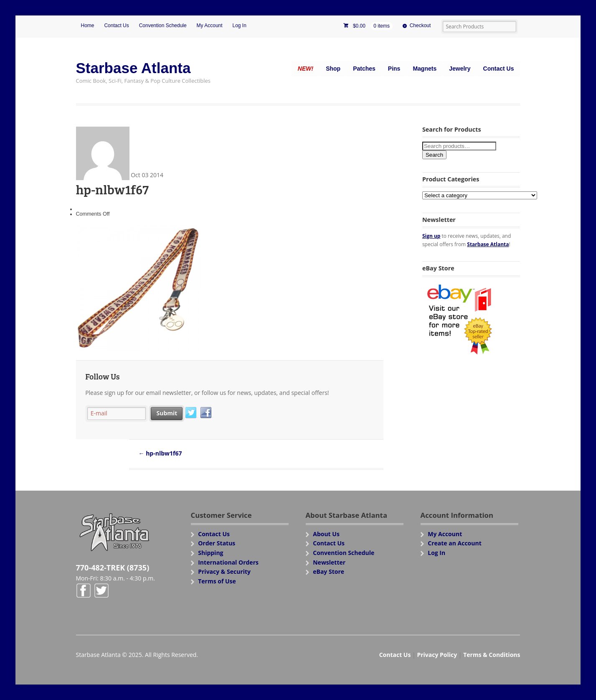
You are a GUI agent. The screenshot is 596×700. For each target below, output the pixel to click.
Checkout (420, 25)
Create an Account (455, 543)
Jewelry (460, 69)
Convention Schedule (163, 25)
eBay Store (328, 571)
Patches (364, 69)
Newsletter (329, 562)
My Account (210, 25)
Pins (394, 69)
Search (434, 155)
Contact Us (116, 25)
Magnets (425, 69)
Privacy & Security (224, 571)
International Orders (228, 562)
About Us (326, 534)
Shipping (211, 553)
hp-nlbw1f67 (160, 453)
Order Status (217, 543)
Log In (240, 25)
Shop (333, 69)
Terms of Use (217, 581)
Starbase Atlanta (133, 68)
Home (88, 25)
